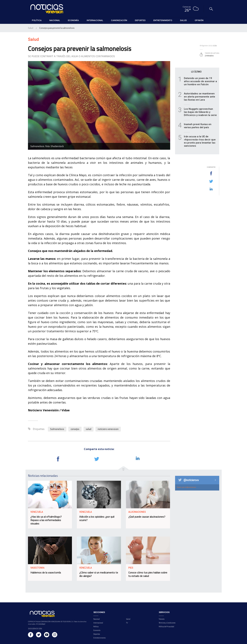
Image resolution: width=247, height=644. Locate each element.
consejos (75, 429)
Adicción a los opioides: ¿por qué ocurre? (97, 518)
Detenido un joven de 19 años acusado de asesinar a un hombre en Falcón (200, 81)
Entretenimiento (99, 638)
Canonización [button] (119, 20)
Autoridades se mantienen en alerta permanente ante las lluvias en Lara (200, 97)
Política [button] (37, 20)
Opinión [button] (199, 20)
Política (96, 627)
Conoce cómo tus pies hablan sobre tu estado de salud (148, 574)
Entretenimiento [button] (163, 20)
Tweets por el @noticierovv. (187, 487)
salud (89, 429)
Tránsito (162, 619)
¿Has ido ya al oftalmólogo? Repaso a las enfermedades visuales (46, 520)
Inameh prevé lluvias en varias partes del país (198, 126)
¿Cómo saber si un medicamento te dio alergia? (99, 574)
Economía (97, 630)
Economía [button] (73, 20)
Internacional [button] (95, 20)
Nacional (97, 619)
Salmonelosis (57, 429)
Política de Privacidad (166, 627)
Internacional (98, 623)
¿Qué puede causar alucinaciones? (147, 517)
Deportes (97, 634)
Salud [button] (183, 20)
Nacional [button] (55, 20)
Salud (31, 28)
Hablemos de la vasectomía (46, 572)
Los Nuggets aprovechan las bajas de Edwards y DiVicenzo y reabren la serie (200, 112)
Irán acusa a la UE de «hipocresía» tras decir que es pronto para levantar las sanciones (200, 141)
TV (127, 623)
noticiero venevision (108, 429)
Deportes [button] (140, 20)
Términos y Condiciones (167, 623)
